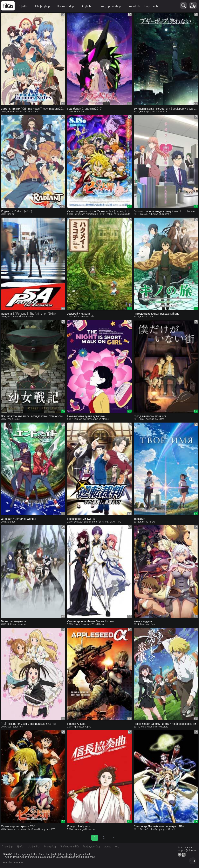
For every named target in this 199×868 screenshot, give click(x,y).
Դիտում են (133, 6)
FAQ (117, 847)
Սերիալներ (44, 6)
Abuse (108, 847)
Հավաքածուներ (110, 6)
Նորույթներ (152, 6)
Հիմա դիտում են (70, 847)
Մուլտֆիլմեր (67, 6)
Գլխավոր (7, 847)
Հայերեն (88, 6)
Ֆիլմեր (25, 6)
